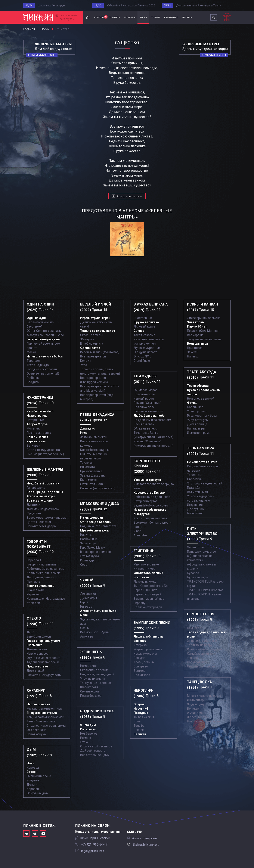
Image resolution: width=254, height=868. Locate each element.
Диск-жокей (35, 671)
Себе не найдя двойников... (153, 497)
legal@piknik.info (93, 851)
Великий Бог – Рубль (95, 632)
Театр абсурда (198, 386)
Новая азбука (36, 734)
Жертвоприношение (148, 649)
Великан (140, 734)
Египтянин (141, 577)
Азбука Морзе (37, 424)
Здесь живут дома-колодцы (47, 518)
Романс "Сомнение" (148, 403)
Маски (31, 352)
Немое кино (88, 666)
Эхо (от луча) (89, 556)
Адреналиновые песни (43, 662)
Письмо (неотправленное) (45, 454)
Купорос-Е (194, 573)
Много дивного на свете (204, 696)
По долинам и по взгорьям (152, 420)
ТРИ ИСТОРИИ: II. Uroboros (205, 590)
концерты (114, 17)
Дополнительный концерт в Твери (199, 5)
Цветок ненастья (39, 522)
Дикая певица (197, 424)
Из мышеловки (92, 518)
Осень (85, 628)
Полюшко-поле (144, 394)
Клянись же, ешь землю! (44, 573)
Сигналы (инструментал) (98, 488)
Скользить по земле (94, 670)
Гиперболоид (36, 488)
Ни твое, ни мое (145, 569)
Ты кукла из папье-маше (204, 339)
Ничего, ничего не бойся (45, 356)
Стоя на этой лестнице (96, 746)
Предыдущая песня (43, 55)
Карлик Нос (195, 407)
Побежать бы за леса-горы (46, 569)
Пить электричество (202, 552)
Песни (45, 29)
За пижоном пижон (94, 437)
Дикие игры (89, 598)
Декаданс (88, 428)
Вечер (31, 772)
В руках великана (146, 322)
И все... (138, 531)
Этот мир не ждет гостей (205, 483)
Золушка (33, 780)
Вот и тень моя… (198, 492)
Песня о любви (144, 424)
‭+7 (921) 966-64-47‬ (94, 844)
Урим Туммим (197, 411)
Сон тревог (141, 666)
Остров (139, 704)
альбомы (130, 17)
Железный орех (198, 717)
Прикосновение (91, 471)
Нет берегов (89, 734)
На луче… (87, 535)
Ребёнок (33, 378)
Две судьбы (196, 509)
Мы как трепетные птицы (45, 709)
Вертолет (140, 671)
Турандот (34, 361)
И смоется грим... (199, 433)
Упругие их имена (93, 679)
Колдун (85, 361)
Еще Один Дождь (39, 636)
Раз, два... (140, 658)
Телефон (140, 726)
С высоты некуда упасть (44, 675)
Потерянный (35, 420)
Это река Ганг (36, 730)
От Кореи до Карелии (96, 522)
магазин (187, 17)
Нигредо (86, 607)
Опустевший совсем (201, 666)
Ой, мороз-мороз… (146, 390)
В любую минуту (92, 344)
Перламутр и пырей (147, 594)
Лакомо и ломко (145, 582)
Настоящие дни (38, 704)
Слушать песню (130, 196)
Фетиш (192, 403)
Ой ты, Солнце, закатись (44, 331)
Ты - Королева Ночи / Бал (151, 586)
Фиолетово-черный (148, 573)
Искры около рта (145, 654)
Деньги (32, 785)
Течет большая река (41, 721)
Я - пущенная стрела (42, 713)
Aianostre (140, 535)
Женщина (87, 339)
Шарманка (35, 645)
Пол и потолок (197, 662)
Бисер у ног (195, 513)
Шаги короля (89, 687)
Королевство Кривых (149, 493)
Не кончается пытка (202, 462)
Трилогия (87, 463)
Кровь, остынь (144, 662)
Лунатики (33, 505)
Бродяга (33, 382)
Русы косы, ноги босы (202, 416)
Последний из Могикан (203, 331)
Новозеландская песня (203, 721)
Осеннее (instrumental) (43, 373)
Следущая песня (213, 55)
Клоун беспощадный (95, 450)
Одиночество (90, 348)
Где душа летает (145, 352)
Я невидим (88, 725)
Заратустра (88, 543)
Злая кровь (195, 322)
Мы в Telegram (35, 833)
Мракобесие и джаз (95, 530)
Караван (33, 789)
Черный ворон (144, 399)
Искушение (195, 505)
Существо (34, 513)
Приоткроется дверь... (42, 526)
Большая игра (197, 344)
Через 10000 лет (145, 590)
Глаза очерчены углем (43, 641)
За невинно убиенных (202, 641)
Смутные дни (89, 691)
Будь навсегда (198, 577)
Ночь (30, 763)
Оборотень (195, 479)
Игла (84, 433)
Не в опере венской (201, 399)
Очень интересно (39, 776)
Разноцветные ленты (149, 339)
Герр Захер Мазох (93, 548)
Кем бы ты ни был (40, 411)
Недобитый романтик (43, 483)
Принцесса (195, 348)
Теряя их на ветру (200, 645)
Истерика (140, 645)
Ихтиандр (87, 560)
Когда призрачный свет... (151, 518)
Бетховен (33, 446)
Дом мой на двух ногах (43, 509)
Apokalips (87, 636)
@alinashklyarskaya (146, 845)
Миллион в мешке (146, 564)
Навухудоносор (38, 654)
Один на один (37, 318)
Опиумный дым (38, 793)
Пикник (139, 730)
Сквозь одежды (91, 335)
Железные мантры (41, 496)
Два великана (37, 649)
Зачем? (192, 352)
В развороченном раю (96, 552)
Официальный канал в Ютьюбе (43, 833)
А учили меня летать (202, 713)
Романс (86, 738)
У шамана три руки (147, 480)
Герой (84, 602)
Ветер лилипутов (146, 501)
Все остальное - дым (95, 755)
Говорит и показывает (42, 564)
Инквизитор (195, 700)
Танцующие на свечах (96, 683)
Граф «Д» (194, 488)
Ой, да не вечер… (146, 428)
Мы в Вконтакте (26, 833)
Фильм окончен (145, 344)
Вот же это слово (40, 500)
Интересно (88, 729)
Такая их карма (144, 335)
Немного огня (197, 628)
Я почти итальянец (41, 586)
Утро (84, 365)
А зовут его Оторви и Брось (46, 335)
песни (143, 17)
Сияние (139, 331)
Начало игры (196, 428)
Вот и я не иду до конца (43, 450)
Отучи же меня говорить (44, 658)
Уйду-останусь (197, 420)
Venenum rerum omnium (204, 547)
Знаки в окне (36, 590)
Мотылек (33, 428)
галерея (156, 17)
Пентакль (33, 582)
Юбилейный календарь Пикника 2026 (131, 5)
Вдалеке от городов (148, 607)
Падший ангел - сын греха (98, 526)
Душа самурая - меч (148, 348)
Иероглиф (141, 709)
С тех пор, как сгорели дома (46, 726)
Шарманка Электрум (51, 5)
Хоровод (33, 768)
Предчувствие (37, 666)
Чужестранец (37, 416)
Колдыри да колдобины (45, 492)
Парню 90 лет (197, 326)
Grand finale (142, 361)
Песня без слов (91, 696)
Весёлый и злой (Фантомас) (100, 352)
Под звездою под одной (97, 674)
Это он (85, 742)
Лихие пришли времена (204, 318)
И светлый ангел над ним (205, 649)
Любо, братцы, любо (149, 416)
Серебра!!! (34, 560)
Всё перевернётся (93, 356)
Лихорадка (88, 594)
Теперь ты (194, 475)
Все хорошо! (196, 335)
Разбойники (89, 539)
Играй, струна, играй (95, 318)
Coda (84, 565)
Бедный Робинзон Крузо (151, 505)
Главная (88, 17)
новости (100, 17)
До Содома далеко (40, 577)
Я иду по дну (196, 704)
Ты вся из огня (144, 717)
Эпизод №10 (143, 356)
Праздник (141, 713)
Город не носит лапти (42, 369)
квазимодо (171, 17)
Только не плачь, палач (98, 331)
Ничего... (193, 356)
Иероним (33, 594)
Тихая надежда (38, 365)
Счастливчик (143, 318)
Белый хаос (142, 675)
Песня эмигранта (39, 433)
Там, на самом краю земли (45, 717)
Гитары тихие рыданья (44, 339)
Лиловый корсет (145, 326)
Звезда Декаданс (93, 475)
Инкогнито (88, 467)
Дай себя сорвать (93, 751)
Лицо (30, 632)
